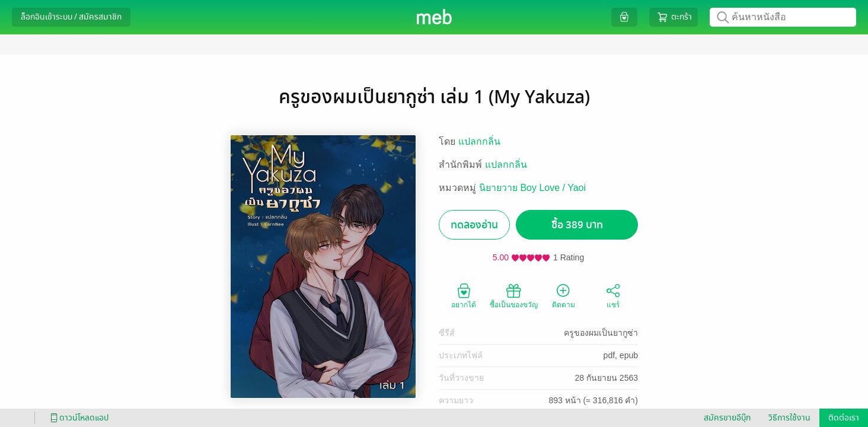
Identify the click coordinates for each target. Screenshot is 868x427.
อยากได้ (464, 295)
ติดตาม (564, 295)
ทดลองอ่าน (474, 225)
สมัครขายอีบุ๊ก (727, 418)
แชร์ (613, 295)
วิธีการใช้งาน (789, 418)
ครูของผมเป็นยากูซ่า (601, 333)
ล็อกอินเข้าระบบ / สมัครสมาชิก (71, 17)
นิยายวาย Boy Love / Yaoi (532, 188)
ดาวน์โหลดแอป (78, 418)
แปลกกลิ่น (479, 141)
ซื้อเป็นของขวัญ (514, 295)
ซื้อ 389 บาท (577, 225)
